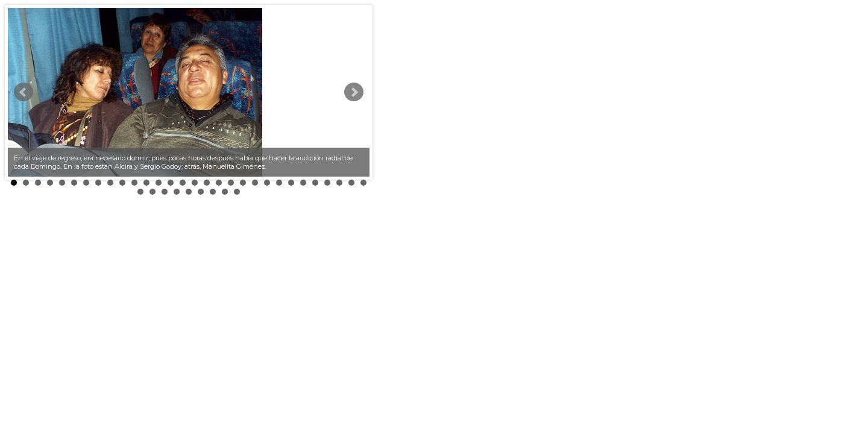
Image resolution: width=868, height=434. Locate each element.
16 (195, 183)
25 (303, 183)
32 (153, 192)
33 (165, 192)
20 (243, 183)
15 (183, 183)
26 (315, 183)
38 (225, 192)
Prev (24, 92)
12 (146, 183)
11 (134, 183)
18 (219, 183)
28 (339, 183)
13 (159, 183)
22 (267, 183)
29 (351, 183)
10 (122, 183)
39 (237, 192)
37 (213, 192)
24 (291, 183)
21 (255, 183)
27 (327, 183)
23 (279, 183)
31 (140, 192)
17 (207, 183)
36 (201, 192)
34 (177, 192)
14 (171, 183)
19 (231, 183)
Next (354, 92)
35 (189, 192)
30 (363, 183)
